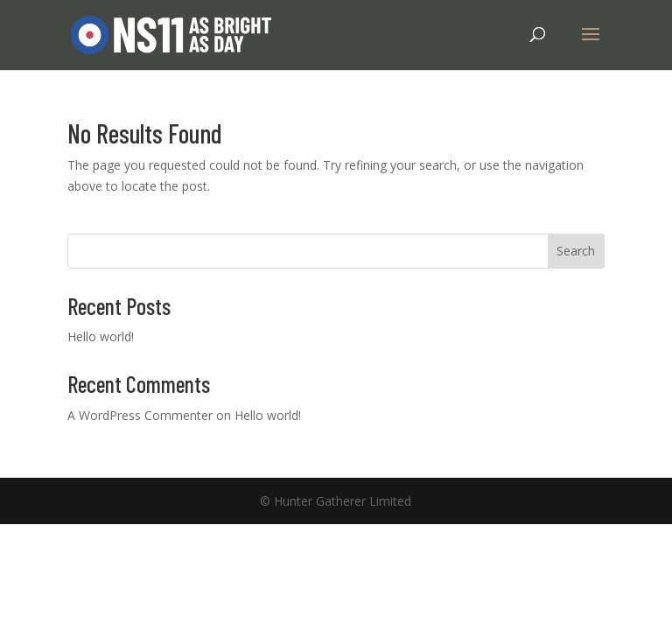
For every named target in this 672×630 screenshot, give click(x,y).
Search (576, 251)
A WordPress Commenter (140, 415)
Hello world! (101, 336)
